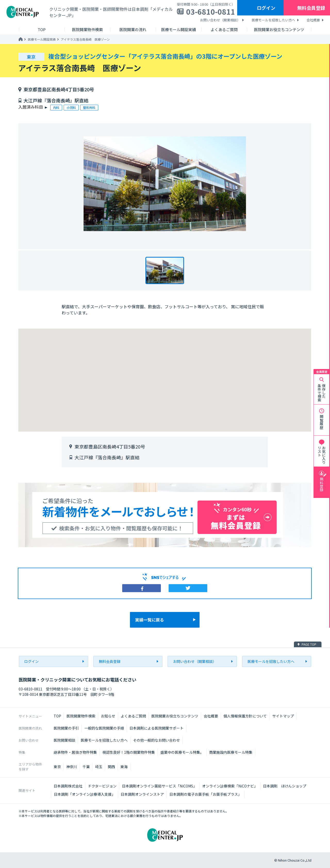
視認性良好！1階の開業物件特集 (129, 752)
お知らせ (108, 716)
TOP (57, 716)
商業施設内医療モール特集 (231, 752)
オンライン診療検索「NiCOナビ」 (230, 786)
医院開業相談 (64, 740)
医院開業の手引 (66, 728)
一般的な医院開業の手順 (104, 728)
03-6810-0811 (211, 12)
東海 (124, 767)
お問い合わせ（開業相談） (220, 20)
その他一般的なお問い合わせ (156, 740)
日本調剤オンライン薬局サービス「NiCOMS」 (159, 786)
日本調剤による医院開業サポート (156, 728)
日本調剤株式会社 (68, 786)
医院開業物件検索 (81, 716)
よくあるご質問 (133, 716)
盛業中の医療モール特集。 (182, 752)
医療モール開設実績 (42, 39)
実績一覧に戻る (150, 620)
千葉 (86, 767)
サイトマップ (283, 716)
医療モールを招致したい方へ (273, 20)
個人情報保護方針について (245, 716)
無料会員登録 (311, 8)
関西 (111, 767)
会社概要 (313, 20)
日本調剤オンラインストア (142, 794)
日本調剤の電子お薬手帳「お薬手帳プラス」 (205, 794)
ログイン (266, 8)
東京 (57, 767)
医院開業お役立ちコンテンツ (175, 716)
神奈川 (72, 767)
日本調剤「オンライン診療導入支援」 (85, 794)
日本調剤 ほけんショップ (285, 786)
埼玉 (99, 767)
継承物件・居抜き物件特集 (75, 752)
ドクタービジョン (102, 786)
